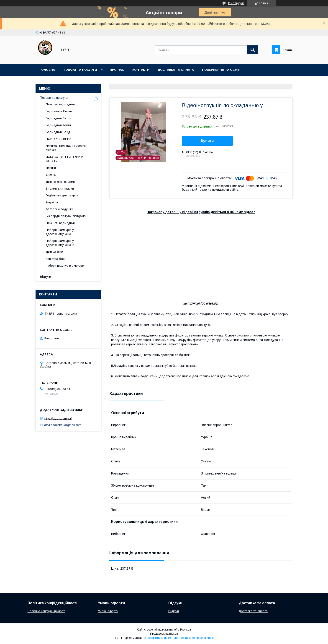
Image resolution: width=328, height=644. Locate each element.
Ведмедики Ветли (58, 118)
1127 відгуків (236, 3)
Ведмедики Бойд (58, 132)
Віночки (51, 175)
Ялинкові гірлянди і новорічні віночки (67, 148)
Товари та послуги (80, 70)
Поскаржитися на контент (162, 638)
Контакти (141, 70)
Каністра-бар (55, 259)
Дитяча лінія (55, 252)
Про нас (117, 70)
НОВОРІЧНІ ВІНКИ (59, 139)
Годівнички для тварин (62, 195)
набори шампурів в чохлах (65, 266)
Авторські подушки (59, 209)
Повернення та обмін (221, 70)
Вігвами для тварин (60, 189)
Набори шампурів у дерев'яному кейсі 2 (60, 243)
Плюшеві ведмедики (60, 104)
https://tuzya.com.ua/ (58, 418)
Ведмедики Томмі (58, 125)
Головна (47, 70)
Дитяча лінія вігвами (60, 182)
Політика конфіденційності (46, 611)
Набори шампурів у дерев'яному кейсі (60, 232)
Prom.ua (186, 630)
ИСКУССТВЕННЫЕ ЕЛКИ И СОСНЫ (65, 159)
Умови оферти (108, 611)
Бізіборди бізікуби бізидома (66, 216)
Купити (208, 141)
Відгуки (46, 277)
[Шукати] (253, 50)
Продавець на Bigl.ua (164, 634)
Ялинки (51, 168)
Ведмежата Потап (59, 111)
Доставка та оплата (176, 70)
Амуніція (52, 202)
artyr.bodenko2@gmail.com (63, 425)
